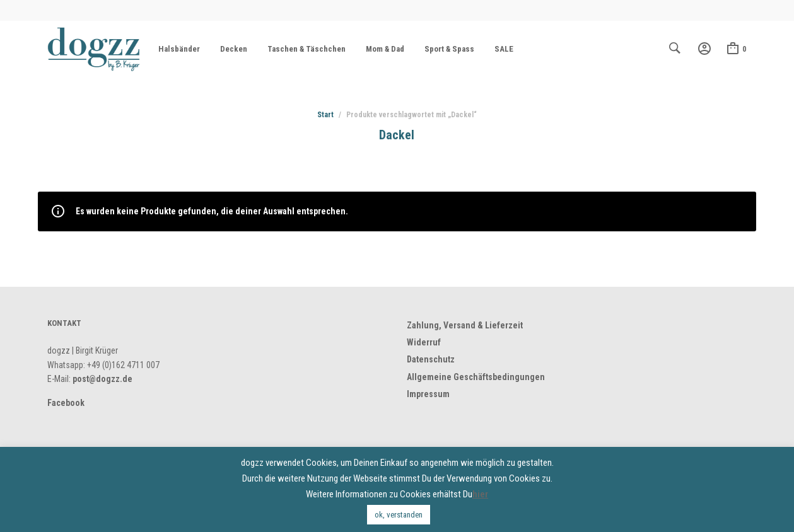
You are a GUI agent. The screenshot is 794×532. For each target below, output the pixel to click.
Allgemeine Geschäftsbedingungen (476, 377)
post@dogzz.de (102, 379)
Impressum (428, 394)
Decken (234, 49)
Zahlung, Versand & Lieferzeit (465, 325)
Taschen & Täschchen (307, 49)
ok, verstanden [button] (399, 515)
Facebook (66, 403)
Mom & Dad (385, 49)
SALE (504, 49)
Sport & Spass (449, 49)
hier (480, 494)
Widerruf (424, 342)
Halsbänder (179, 49)
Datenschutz (431, 359)
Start (325, 115)
